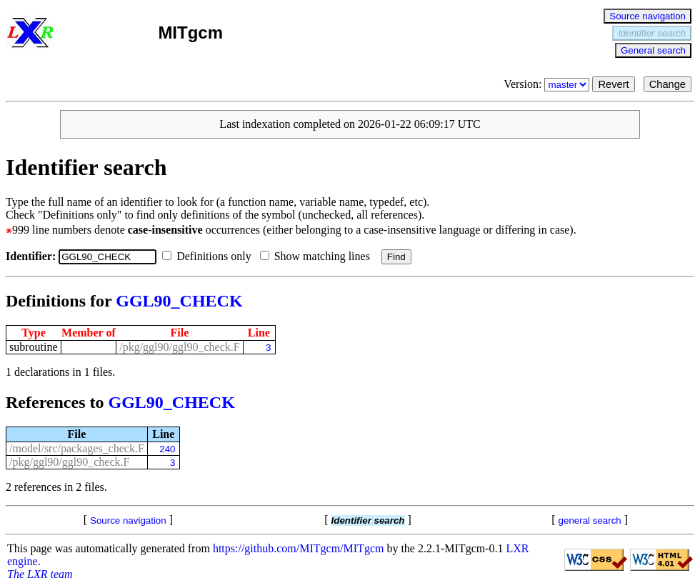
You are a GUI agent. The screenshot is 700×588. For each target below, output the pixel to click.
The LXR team (40, 574)
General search (653, 50)
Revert (613, 84)
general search (590, 520)
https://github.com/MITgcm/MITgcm (299, 548)
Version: (548, 84)
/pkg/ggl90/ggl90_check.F (179, 347)
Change (667, 84)
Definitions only (209, 256)
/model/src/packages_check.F (77, 448)
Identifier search (652, 33)
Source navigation (647, 16)
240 (167, 449)
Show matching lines (318, 256)
